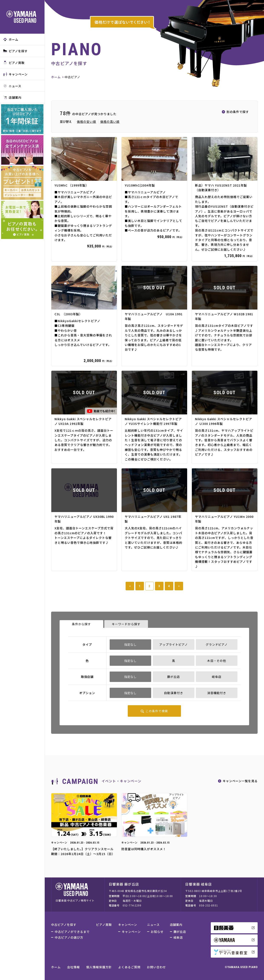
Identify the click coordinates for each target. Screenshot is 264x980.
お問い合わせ (156, 967)
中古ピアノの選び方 (69, 937)
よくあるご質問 (129, 967)
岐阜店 (178, 937)
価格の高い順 (110, 122)
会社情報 (73, 967)
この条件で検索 (157, 711)
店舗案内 (12, 97)
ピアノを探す (15, 51)
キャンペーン (15, 74)
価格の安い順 (86, 122)
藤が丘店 (180, 932)
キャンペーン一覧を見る (240, 781)
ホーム (11, 39)
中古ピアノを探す (64, 925)
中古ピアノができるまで (72, 932)
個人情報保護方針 (99, 967)
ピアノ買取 (14, 63)
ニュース (12, 86)
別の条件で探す (238, 112)
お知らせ (157, 932)
